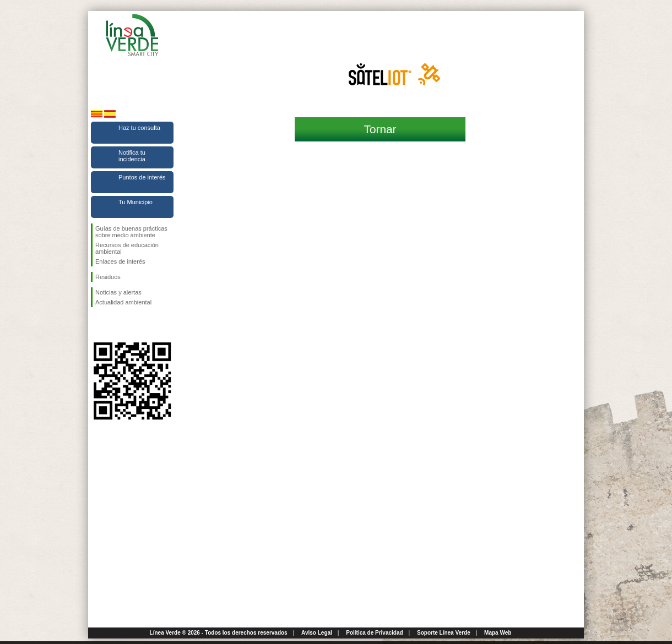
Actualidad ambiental (123, 302)
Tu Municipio (136, 202)
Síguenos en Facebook (97, 325)
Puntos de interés (142, 177)
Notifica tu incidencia (132, 156)
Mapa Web (498, 633)
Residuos (108, 277)
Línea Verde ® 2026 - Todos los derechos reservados (219, 633)
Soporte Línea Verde (444, 633)
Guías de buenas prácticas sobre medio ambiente (131, 232)
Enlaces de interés (120, 261)
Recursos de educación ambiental (127, 248)
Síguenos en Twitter (116, 325)
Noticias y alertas (118, 292)
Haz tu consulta (139, 128)
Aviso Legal (317, 633)
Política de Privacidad (374, 633)
